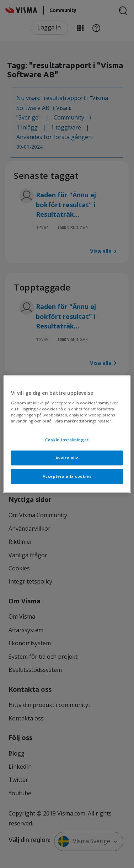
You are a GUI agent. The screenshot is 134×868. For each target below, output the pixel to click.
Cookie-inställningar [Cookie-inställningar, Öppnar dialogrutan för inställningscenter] (67, 440)
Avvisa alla (67, 458)
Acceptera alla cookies (67, 476)
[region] (67, 434)
